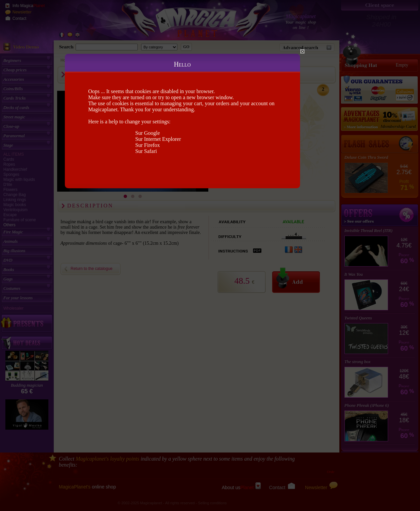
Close (302, 51)
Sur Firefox (148, 145)
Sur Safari (146, 151)
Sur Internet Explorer (158, 139)
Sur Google (148, 133)
